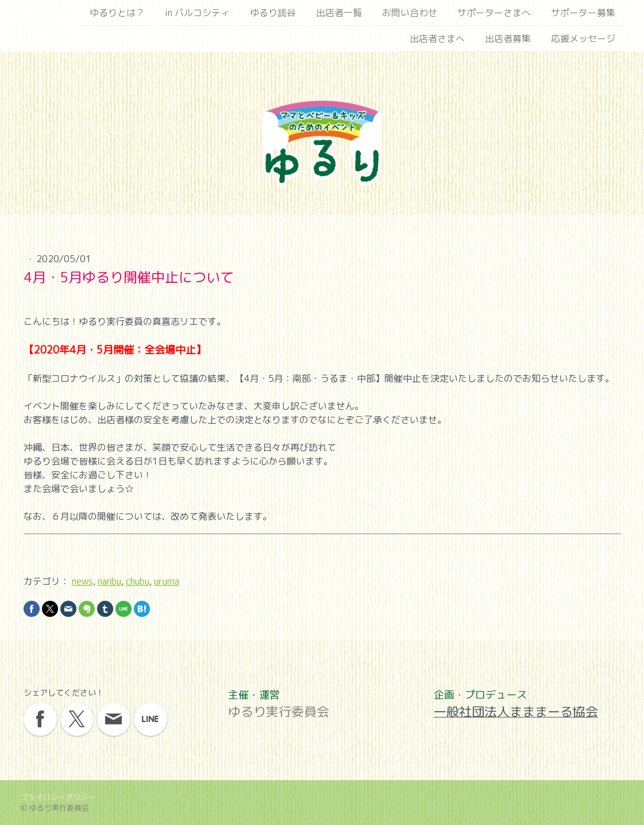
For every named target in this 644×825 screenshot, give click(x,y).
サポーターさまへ (494, 13)
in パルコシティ (197, 13)
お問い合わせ (410, 13)
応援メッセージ (583, 40)
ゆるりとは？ (117, 13)
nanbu (109, 581)
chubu (138, 581)
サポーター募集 (583, 13)
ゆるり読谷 (273, 13)
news (82, 581)
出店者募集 (508, 40)
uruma (167, 581)
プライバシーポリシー (58, 797)
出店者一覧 (339, 13)
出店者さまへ (437, 40)
